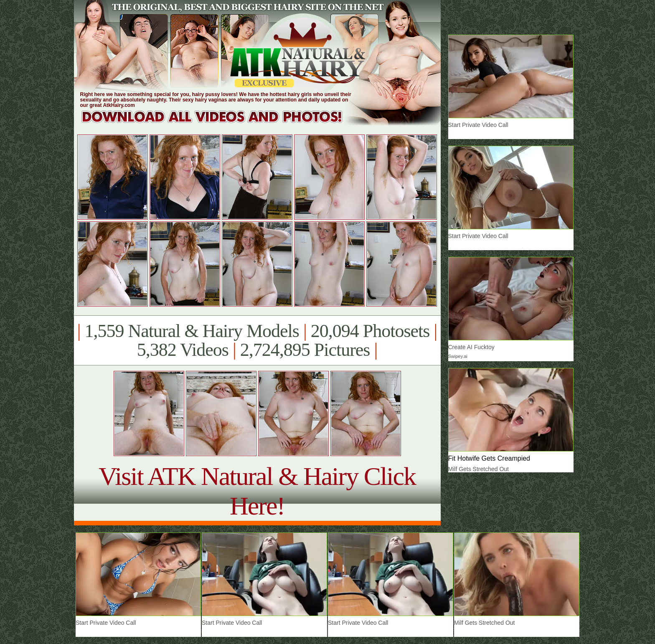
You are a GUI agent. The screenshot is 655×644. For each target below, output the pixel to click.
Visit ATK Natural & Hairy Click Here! (257, 491)
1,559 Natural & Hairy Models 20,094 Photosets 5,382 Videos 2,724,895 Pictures (257, 340)
